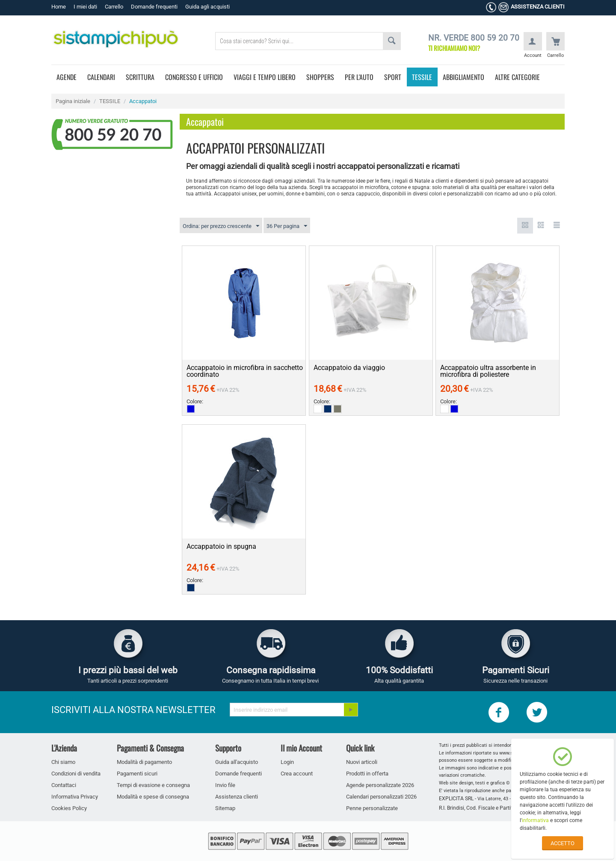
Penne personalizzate (372, 808)
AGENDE (67, 77)
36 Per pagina (287, 226)
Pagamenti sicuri (137, 774)
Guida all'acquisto (237, 762)
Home (59, 7)
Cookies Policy (69, 808)
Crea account (297, 774)
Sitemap (225, 808)
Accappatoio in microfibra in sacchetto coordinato (245, 371)
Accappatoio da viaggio (349, 368)
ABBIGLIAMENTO (463, 77)
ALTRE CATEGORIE (517, 77)
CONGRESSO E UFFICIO (194, 77)
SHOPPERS (320, 77)
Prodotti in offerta (367, 774)
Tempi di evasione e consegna (153, 785)
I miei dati (85, 7)
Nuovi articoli (362, 762)
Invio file (225, 785)
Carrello (114, 7)
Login (287, 762)
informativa (535, 820)
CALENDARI (101, 77)
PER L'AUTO (359, 77)
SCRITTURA (140, 77)
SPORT (393, 77)
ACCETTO (563, 843)
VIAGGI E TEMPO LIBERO (265, 77)
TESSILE (422, 77)
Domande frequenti (154, 7)
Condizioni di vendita (76, 774)
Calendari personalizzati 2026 (381, 797)
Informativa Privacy (75, 797)
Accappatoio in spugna (221, 547)
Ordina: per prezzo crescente (221, 226)
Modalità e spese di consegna (153, 797)
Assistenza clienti (237, 797)
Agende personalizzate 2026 (380, 785)
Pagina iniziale (73, 101)
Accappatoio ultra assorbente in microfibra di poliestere (488, 371)
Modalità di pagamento (144, 762)
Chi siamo (63, 762)
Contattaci (64, 785)
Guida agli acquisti (207, 7)
